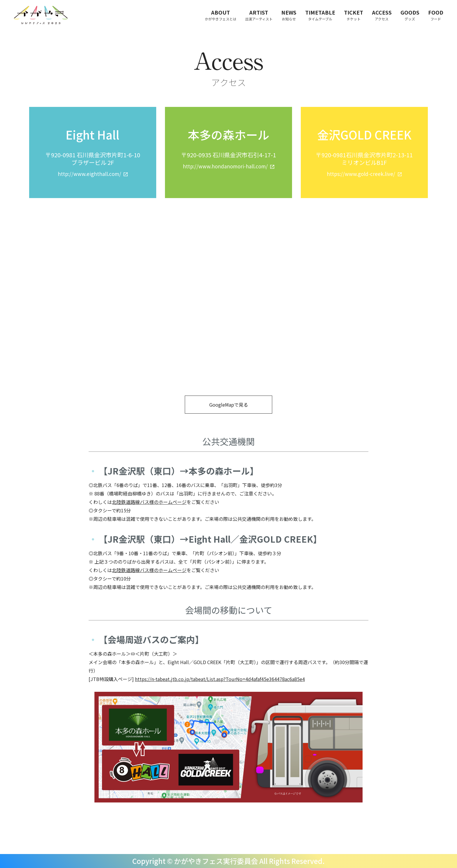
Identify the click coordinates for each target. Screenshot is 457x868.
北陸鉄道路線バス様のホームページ (149, 502)
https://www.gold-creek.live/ (361, 174)
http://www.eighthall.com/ (89, 174)
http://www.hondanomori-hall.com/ (225, 166)
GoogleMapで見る (229, 405)
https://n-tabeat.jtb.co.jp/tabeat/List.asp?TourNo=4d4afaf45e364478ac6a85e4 (220, 679)
